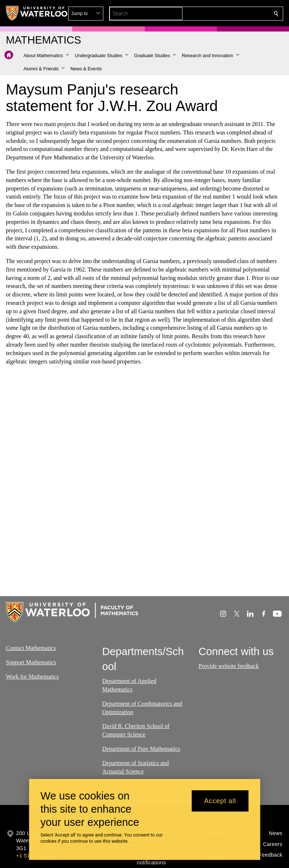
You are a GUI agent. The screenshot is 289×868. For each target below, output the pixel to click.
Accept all (220, 801)
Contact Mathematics (31, 648)
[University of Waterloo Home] (37, 13)
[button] (223, 14)
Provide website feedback (229, 666)
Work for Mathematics (32, 676)
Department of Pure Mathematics (141, 749)
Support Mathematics (31, 662)
